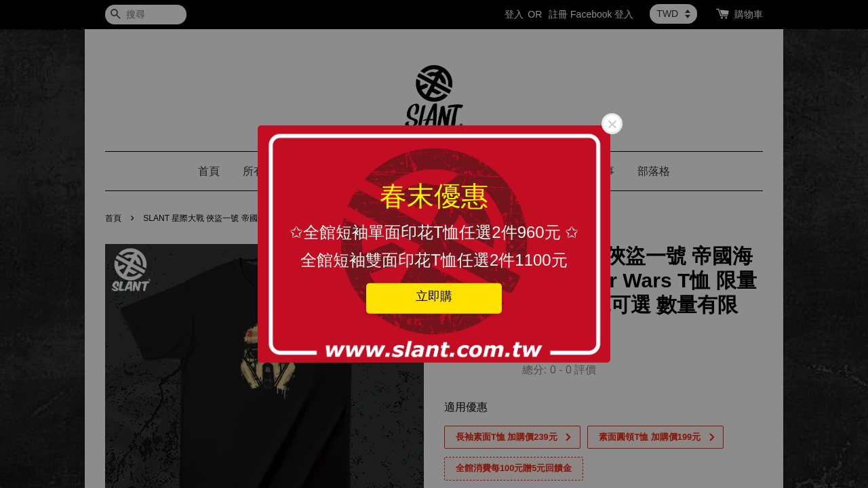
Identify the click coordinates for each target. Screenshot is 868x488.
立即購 (434, 296)
